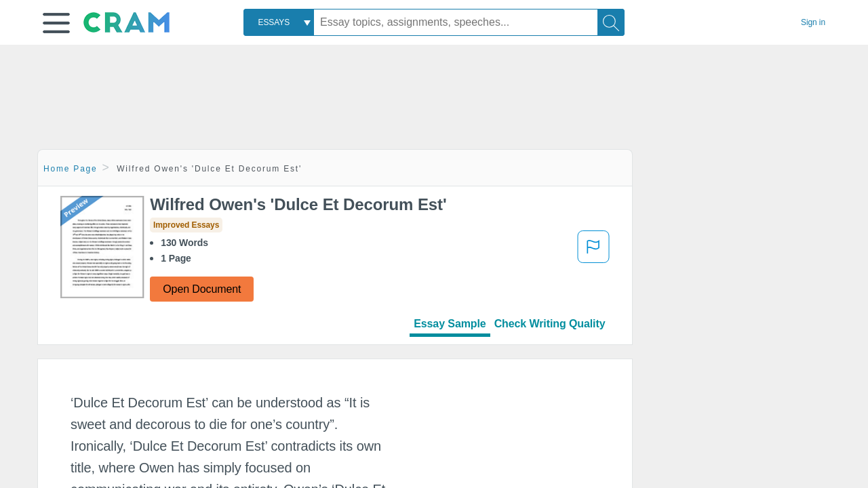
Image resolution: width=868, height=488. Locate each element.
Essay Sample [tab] (450, 324)
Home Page (71, 169)
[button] (56, 23)
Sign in (813, 22)
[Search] (611, 22)
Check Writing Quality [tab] (550, 324)
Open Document (202, 289)
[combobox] (279, 22)
